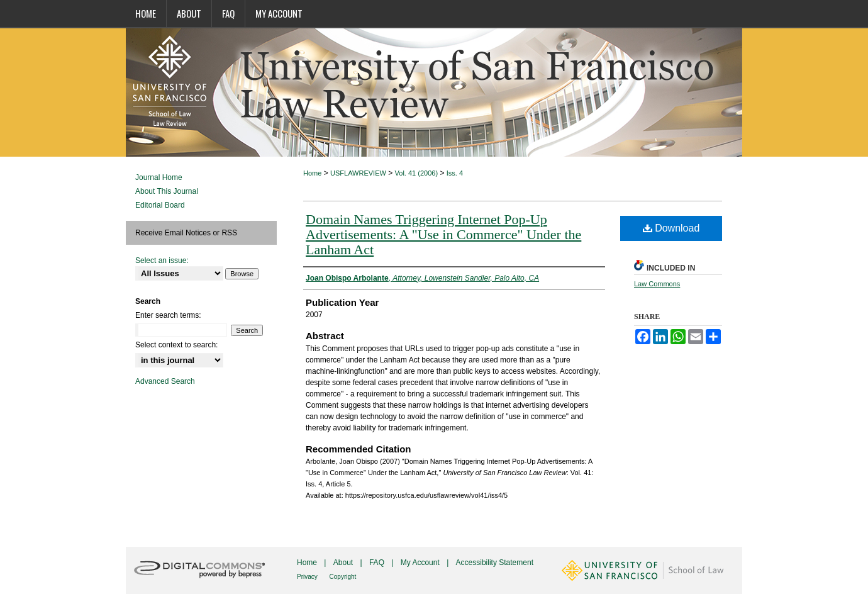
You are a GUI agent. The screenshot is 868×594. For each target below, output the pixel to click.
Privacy (308, 577)
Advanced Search (165, 381)
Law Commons (657, 284)
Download (671, 228)
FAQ (378, 563)
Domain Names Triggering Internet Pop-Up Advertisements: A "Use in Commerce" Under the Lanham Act (443, 234)
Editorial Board (160, 205)
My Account (421, 563)
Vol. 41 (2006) (417, 173)
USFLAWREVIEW (358, 173)
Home (312, 173)
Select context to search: (176, 345)
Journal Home (159, 177)
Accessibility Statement (495, 563)
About (344, 563)
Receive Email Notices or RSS (186, 233)
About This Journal (167, 191)
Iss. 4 (455, 173)
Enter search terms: (168, 315)
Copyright (343, 577)
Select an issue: (162, 261)
